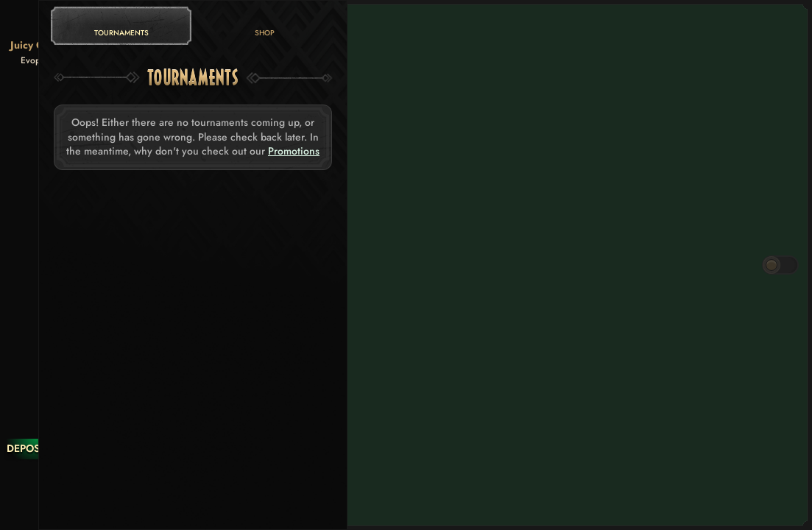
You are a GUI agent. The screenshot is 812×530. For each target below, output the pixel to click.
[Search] (36, 508)
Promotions (294, 151)
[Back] (36, 22)
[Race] (36, 478)
